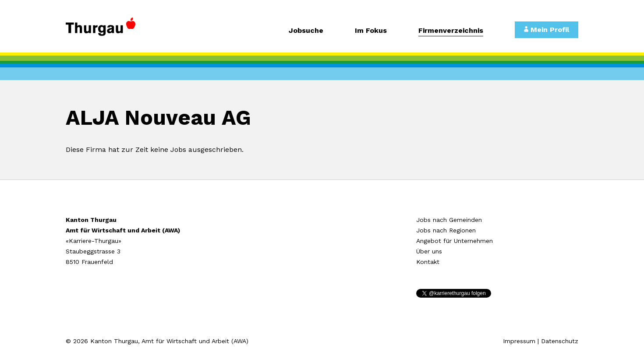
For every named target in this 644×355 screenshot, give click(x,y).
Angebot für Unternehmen (455, 241)
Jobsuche (306, 31)
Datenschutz (560, 341)
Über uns (429, 251)
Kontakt (428, 262)
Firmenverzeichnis (451, 31)
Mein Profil (547, 30)
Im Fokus (371, 31)
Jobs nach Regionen (446, 230)
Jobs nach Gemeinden (449, 220)
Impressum (519, 341)
